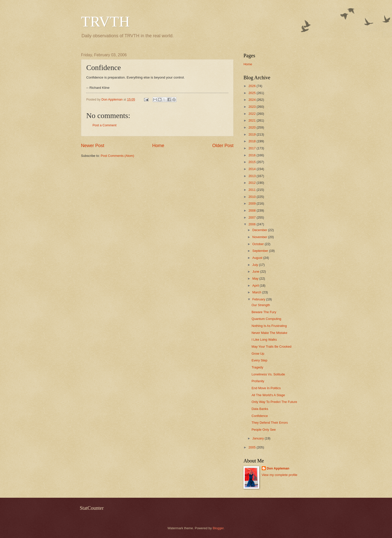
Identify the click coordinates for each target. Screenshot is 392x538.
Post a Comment (104, 125)
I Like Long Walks (264, 340)
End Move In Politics (266, 388)
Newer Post (93, 146)
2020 (252, 127)
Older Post (223, 146)
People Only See (264, 430)
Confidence (260, 416)
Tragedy (257, 367)
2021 (252, 120)
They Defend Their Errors (270, 423)
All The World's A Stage (268, 395)
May (256, 279)
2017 (252, 148)
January (258, 438)
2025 (252, 93)
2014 (252, 169)
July (255, 265)
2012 (252, 183)
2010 (252, 197)
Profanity (258, 381)
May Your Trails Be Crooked (271, 347)
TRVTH (105, 22)
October (258, 244)
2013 (252, 176)
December (260, 230)
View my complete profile (280, 475)
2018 (252, 141)
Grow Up (258, 354)
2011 (252, 190)
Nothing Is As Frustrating (269, 326)
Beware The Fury (264, 312)
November (260, 237)
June (256, 272)
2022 (252, 114)
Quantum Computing (266, 319)
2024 (252, 100)
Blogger (218, 528)
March (257, 292)
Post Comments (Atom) (117, 156)
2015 (252, 162)
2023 (252, 107)
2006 (252, 224)
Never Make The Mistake (269, 333)
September (261, 251)
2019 (252, 134)
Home (158, 146)
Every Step (259, 360)
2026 (252, 86)
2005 (252, 447)
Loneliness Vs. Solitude (268, 374)
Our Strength (261, 305)
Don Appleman (278, 468)
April (256, 286)
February (259, 299)
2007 (252, 217)
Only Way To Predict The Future (274, 402)
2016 (252, 155)
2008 (252, 210)
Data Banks (260, 409)
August (258, 258)
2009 (252, 203)
